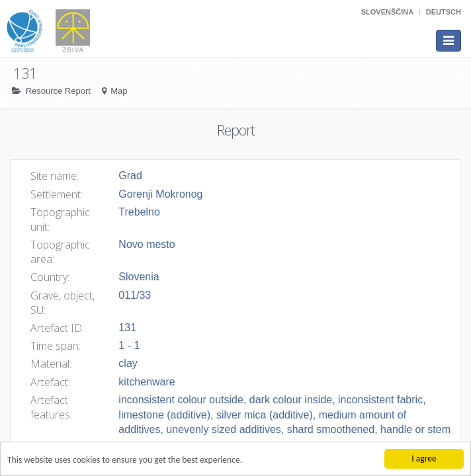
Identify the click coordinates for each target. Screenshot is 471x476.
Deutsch (444, 12)
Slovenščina (387, 12)
